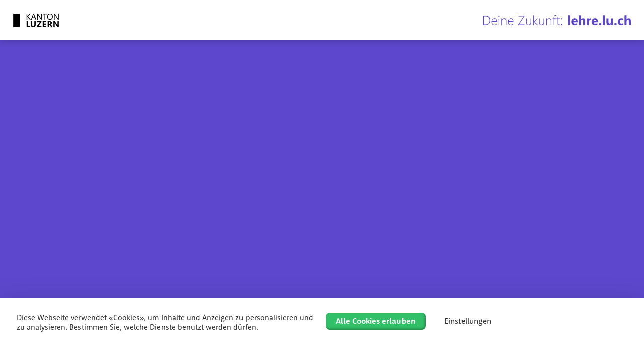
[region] (322, 189)
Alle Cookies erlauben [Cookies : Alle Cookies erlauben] (376, 321)
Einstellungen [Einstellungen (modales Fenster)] (468, 321)
